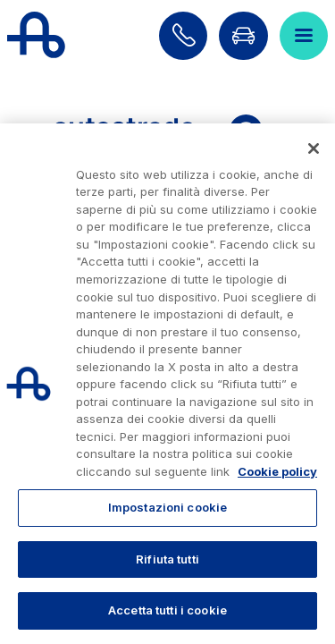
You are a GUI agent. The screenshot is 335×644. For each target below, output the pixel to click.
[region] (167, 384)
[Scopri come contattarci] (183, 36)
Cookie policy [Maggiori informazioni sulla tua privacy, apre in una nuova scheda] (277, 471)
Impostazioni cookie (167, 507)
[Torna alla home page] (36, 36)
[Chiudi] (314, 148)
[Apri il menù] (304, 36)
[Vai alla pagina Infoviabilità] (243, 36)
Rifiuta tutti (167, 559)
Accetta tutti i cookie (167, 610)
